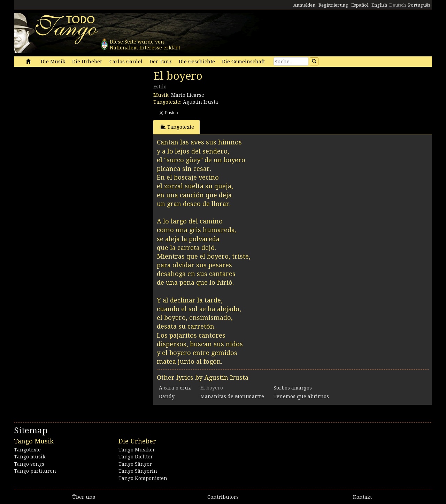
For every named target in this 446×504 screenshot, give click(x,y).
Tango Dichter (136, 457)
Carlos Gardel (126, 62)
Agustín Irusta (201, 102)
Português (419, 5)
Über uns (84, 497)
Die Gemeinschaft (243, 62)
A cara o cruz (175, 388)
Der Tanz (161, 62)
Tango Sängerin (138, 471)
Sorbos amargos (293, 388)
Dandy (167, 396)
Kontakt (362, 497)
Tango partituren (35, 471)
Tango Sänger (135, 464)
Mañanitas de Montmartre (232, 396)
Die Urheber (87, 62)
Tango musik (30, 457)
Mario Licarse (188, 95)
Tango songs (29, 464)
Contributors (223, 497)
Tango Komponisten (143, 478)
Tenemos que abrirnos (301, 396)
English (379, 5)
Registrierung (333, 5)
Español (360, 5)
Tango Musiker (137, 450)
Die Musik (53, 62)
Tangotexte (177, 127)
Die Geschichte (197, 62)
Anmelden (304, 5)
